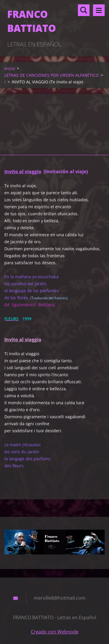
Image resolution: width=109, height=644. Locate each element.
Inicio (10, 68)
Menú (99, 10)
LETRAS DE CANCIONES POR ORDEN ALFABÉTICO (52, 75)
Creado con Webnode (55, 632)
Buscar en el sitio (84, 10)
